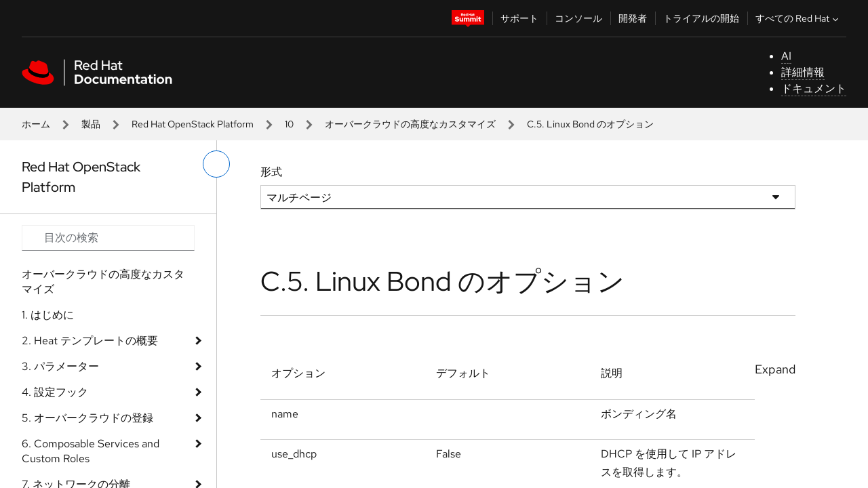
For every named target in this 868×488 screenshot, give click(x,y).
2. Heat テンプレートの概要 (90, 341)
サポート (519, 18)
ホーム (36, 124)
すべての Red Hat (798, 18)
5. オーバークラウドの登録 (87, 418)
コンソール (578, 18)
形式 (271, 172)
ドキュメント (814, 88)
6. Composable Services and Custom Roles (91, 451)
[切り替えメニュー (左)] (216, 164)
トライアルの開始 (701, 18)
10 (289, 124)
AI (786, 56)
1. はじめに (48, 315)
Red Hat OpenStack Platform (193, 124)
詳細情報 (803, 72)
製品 (91, 124)
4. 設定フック (55, 392)
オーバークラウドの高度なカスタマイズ (410, 124)
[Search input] (108, 238)
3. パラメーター (60, 366)
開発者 (633, 18)
